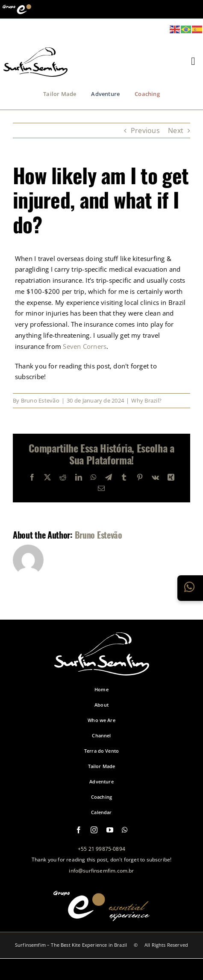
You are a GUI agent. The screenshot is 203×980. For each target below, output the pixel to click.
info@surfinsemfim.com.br (101, 871)
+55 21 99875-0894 (101, 849)
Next (176, 130)
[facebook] (79, 830)
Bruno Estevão (40, 400)
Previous (145, 130)
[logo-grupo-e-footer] (101, 916)
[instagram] (94, 830)
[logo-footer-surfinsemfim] (102, 671)
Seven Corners (85, 346)
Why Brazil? (146, 400)
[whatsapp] (125, 830)
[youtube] (110, 830)
